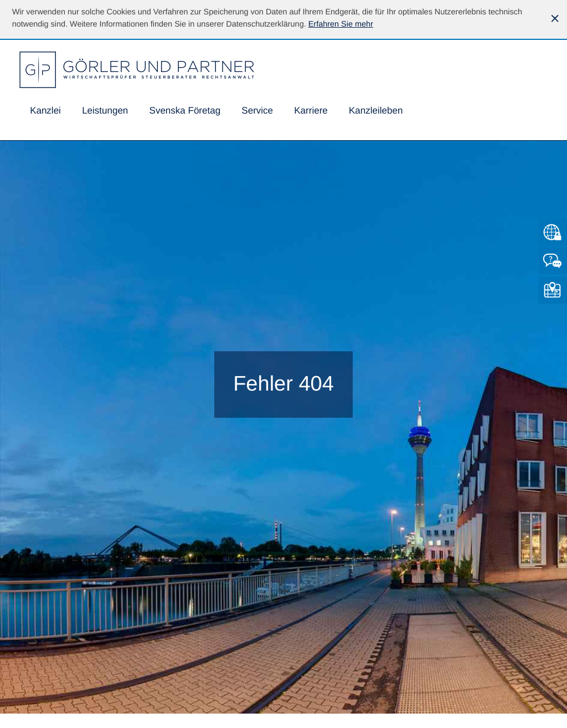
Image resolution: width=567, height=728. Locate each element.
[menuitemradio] (185, 111)
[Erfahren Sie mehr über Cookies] (341, 24)
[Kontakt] (553, 261)
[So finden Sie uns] (553, 290)
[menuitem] (45, 111)
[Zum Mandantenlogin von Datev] (553, 232)
